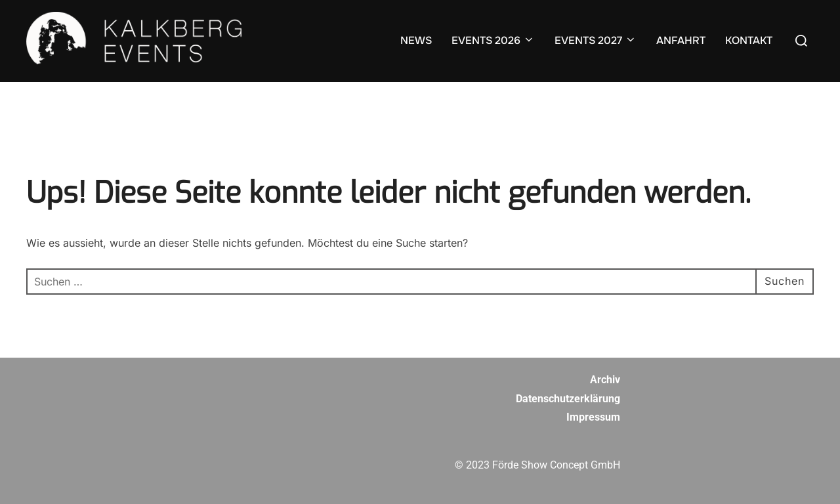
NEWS (416, 40)
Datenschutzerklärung (568, 399)
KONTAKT (749, 40)
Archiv (605, 380)
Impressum (593, 417)
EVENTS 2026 (493, 40)
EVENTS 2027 (596, 40)
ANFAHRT (681, 40)
